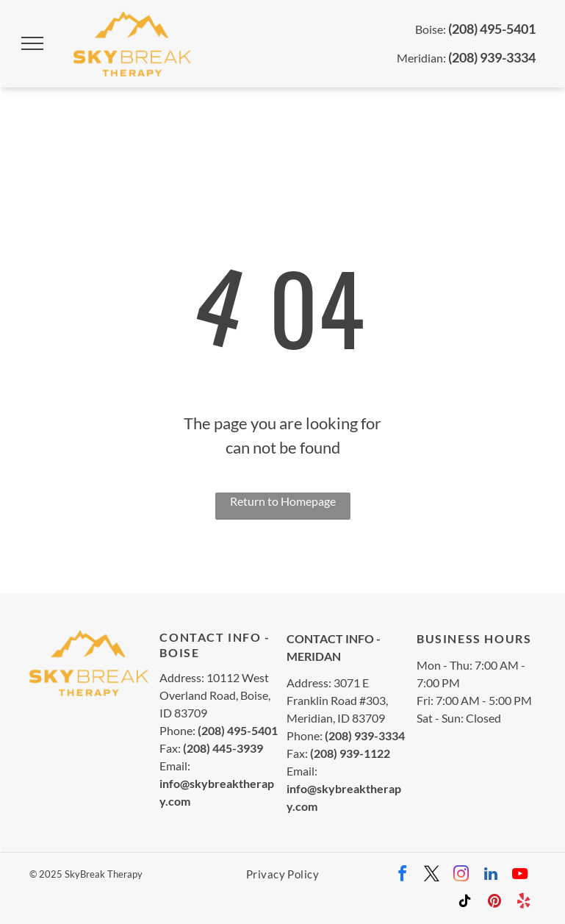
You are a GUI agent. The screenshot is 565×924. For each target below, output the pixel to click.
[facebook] (403, 876)
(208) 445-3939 (223, 748)
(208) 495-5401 (492, 29)
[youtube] (520, 876)
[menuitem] (282, 874)
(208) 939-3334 (492, 57)
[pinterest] (494, 903)
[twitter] (432, 876)
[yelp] (524, 903)
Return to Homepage (283, 501)
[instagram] (461, 876)
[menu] (32, 43)
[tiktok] (465, 903)
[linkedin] (491, 876)
